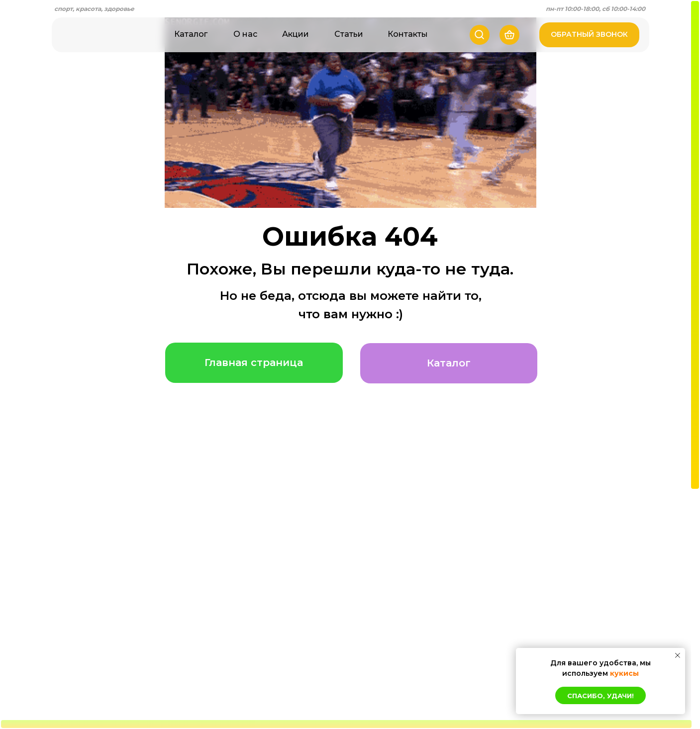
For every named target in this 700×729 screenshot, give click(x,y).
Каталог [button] (191, 34)
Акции (296, 34)
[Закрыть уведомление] (678, 655)
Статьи (349, 34)
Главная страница (254, 363)
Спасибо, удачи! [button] (600, 696)
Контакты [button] (408, 34)
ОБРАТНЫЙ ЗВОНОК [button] (589, 34)
